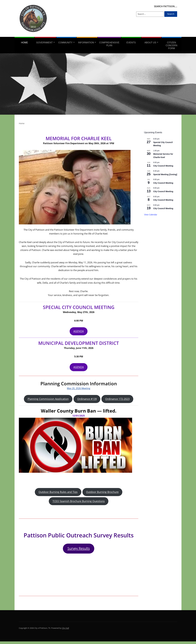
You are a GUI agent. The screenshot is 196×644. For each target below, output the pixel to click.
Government (44, 43)
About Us (150, 43)
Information (86, 43)
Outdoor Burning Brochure (102, 493)
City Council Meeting (163, 166)
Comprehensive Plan (109, 44)
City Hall (65, 631)
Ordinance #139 (87, 400)
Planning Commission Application (48, 400)
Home (24, 43)
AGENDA (79, 331)
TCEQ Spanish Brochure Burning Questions (79, 503)
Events (131, 43)
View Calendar (151, 215)
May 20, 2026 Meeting (79, 389)
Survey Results (79, 551)
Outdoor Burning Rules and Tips (58, 493)
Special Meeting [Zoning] (165, 174)
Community (65, 43)
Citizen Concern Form (171, 45)
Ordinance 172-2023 (117, 400)
